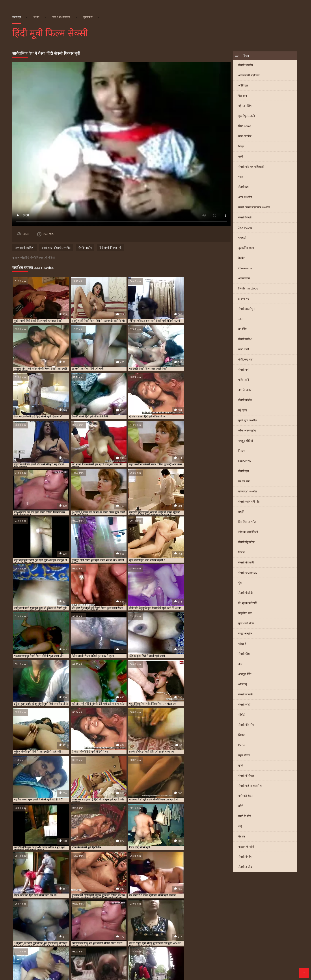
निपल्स (242, 451)
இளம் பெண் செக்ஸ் (258, 956)
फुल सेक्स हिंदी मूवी (258, 916)
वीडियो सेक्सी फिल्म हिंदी (167, 956)
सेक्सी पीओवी (245, 593)
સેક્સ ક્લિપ (145, 949)
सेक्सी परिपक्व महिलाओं (251, 167)
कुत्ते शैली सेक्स (246, 624)
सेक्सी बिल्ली (245, 218)
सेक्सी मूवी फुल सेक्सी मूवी (211, 930)
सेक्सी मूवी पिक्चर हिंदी (40, 930)
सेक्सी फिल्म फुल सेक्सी (156, 923)
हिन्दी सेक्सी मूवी (110, 960)
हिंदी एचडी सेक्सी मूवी (260, 967)
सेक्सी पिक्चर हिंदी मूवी (56, 923)
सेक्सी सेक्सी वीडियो (199, 956)
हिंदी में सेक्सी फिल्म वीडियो (182, 970)
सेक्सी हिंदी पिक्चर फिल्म (77, 970)
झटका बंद (244, 299)
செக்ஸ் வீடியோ (263, 960)
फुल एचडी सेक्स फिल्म (167, 916)
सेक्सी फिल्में (88, 963)
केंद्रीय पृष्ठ (17, 17)
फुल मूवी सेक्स (233, 970)
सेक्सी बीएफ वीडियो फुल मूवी (216, 927)
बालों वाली (244, 350)
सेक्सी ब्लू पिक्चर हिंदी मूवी (254, 927)
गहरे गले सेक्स (246, 796)
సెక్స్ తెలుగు (36, 956)
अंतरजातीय (244, 279)
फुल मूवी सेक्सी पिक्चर (228, 916)
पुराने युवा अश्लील (248, 421)
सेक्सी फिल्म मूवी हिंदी (188, 923)
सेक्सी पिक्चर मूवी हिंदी (24, 923)
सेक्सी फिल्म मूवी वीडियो (93, 967)
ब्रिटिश (241, 553)
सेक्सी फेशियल (246, 776)
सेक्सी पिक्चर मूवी (171, 963)
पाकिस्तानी (244, 380)
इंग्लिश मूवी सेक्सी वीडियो (123, 970)
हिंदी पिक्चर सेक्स (285, 963)
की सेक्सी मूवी (286, 967)
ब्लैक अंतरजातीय (247, 431)
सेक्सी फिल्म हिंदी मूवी (23, 927)
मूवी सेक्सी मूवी (152, 970)
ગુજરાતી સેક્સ (39, 963)
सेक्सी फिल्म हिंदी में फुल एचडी (60, 927)
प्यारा (241, 177)
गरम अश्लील (245, 137)
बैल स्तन (243, 96)
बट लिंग (242, 329)
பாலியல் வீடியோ (190, 960)
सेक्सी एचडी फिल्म (236, 960)
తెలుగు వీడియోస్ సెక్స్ (138, 960)
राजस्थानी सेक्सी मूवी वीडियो (204, 920)
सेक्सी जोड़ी (244, 705)
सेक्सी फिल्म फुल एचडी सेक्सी (35, 960)
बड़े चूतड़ (243, 411)
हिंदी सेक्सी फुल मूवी (227, 956)
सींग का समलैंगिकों (248, 532)
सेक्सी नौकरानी (246, 563)
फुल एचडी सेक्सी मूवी (198, 916)
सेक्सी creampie (248, 573)
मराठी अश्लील (165, 960)
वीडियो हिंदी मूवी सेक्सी (83, 956)
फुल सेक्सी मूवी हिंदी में (288, 916)
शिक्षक (242, 735)
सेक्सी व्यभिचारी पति (249, 502)
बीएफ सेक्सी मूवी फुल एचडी (103, 920)
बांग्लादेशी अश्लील (248, 492)
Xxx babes (245, 228)
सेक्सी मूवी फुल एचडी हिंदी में (173, 930)
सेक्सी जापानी (245, 695)
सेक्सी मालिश (245, 340)
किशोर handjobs (248, 289)
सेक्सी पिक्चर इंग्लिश (48, 974)
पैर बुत (242, 837)
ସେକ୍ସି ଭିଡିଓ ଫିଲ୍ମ (147, 953)
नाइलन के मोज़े (246, 847)
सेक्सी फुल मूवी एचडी (150, 927)
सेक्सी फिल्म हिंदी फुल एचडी (225, 967)
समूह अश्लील (245, 634)
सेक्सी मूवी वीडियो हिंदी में (32, 934)
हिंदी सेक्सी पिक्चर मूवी (110, 248)
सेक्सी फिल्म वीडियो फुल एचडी (258, 923)
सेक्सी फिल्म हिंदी (146, 963)
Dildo (242, 746)
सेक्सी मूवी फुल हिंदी (243, 930)
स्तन (240, 319)
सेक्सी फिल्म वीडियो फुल (220, 923)
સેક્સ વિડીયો (267, 949)
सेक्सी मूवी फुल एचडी (105, 930)
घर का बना (244, 482)
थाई (240, 827)
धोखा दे (242, 644)
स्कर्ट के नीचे (245, 817)
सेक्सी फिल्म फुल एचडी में (122, 923)
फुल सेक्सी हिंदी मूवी (41, 920)
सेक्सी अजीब (245, 867)
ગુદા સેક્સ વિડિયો (288, 956)
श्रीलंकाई (243, 685)
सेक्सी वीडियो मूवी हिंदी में (115, 963)
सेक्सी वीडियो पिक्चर (292, 960)
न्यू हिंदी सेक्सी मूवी (70, 916)
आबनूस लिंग (245, 675)
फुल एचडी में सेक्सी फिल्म (101, 916)
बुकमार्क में (88, 17)
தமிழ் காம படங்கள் (171, 949)
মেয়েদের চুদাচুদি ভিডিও (37, 949)
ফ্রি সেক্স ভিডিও (229, 963)
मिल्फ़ (241, 147)
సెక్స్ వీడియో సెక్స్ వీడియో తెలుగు (237, 953)
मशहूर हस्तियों (246, 441)
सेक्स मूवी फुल (88, 960)
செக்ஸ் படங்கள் (285, 970)
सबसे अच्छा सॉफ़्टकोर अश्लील (254, 208)
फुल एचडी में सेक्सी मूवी (135, 916)
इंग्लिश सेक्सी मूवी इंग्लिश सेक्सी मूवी (187, 953)
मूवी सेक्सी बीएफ (172, 920)
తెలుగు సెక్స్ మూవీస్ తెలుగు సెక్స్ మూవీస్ (102, 953)
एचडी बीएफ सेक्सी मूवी (40, 916)
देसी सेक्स (26, 974)
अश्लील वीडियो (212, 970)
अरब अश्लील (245, 198)
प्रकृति (241, 512)
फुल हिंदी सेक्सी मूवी (69, 920)
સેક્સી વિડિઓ (101, 949)
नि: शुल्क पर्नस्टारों (247, 604)
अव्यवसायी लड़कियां (249, 76)
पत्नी (241, 157)
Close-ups (245, 269)
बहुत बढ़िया (244, 756)
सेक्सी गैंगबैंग (245, 857)
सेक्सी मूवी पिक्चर (12, 930)
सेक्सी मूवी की (21, 970)
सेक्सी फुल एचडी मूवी (96, 927)
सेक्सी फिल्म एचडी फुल (88, 923)
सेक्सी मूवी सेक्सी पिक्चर (66, 934)
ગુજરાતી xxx (9, 949)
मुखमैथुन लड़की (247, 116)
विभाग (36, 17)
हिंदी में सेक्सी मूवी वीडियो (58, 967)
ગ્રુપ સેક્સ (207, 963)
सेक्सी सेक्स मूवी (124, 949)
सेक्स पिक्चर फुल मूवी (270, 920)
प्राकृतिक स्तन (245, 614)
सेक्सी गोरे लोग (246, 725)
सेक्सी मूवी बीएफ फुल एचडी (277, 930)
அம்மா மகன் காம (257, 963)
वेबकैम (242, 258)
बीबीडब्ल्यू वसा (246, 360)
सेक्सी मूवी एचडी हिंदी (288, 927)
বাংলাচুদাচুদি (139, 956)
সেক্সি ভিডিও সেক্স (257, 970)
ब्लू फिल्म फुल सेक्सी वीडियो (141, 920)
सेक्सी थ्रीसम (245, 654)
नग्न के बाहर (245, 390)
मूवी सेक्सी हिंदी (66, 960)
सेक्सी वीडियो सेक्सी (46, 970)
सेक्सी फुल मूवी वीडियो (181, 927)
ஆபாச (12, 974)
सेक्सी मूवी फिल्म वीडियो (73, 930)
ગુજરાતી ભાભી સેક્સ (204, 949)
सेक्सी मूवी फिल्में (60, 953)
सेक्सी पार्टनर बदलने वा (250, 786)
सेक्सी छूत (244, 472)
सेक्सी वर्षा (244, 370)
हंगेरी (241, 806)
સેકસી (100, 970)
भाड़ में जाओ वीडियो (61, 17)
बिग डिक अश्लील (247, 522)
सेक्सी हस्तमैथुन (246, 309)
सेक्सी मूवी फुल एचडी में (136, 930)
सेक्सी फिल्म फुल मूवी (125, 967)
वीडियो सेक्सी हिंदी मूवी (239, 920)
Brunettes (244, 461)
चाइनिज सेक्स (288, 949)
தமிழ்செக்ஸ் (57, 956)
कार (240, 664)
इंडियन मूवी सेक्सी (12, 916)
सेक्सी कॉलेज (245, 401)
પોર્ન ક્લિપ (214, 960)
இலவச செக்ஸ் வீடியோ (281, 953)
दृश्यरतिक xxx (246, 248)
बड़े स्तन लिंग (245, 106)
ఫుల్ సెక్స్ (191, 963)
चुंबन (241, 583)
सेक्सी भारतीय (246, 66)
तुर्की (240, 766)
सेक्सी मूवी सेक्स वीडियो (73, 949)
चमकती (242, 238)
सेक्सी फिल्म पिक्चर (13, 963)
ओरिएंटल (243, 86)
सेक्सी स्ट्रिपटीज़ (246, 543)
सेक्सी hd (243, 187)
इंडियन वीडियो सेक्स (114, 956)
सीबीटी (242, 715)
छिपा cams (245, 127)
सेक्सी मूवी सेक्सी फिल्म (189, 967)
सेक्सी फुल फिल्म (123, 927)
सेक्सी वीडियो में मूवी (65, 963)
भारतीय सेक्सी (37, 953)
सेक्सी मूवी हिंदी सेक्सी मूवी (238, 949)
